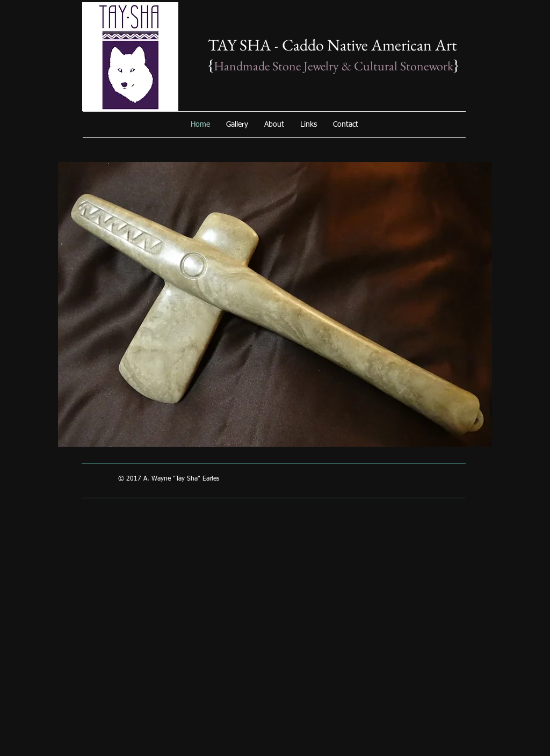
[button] (275, 304)
